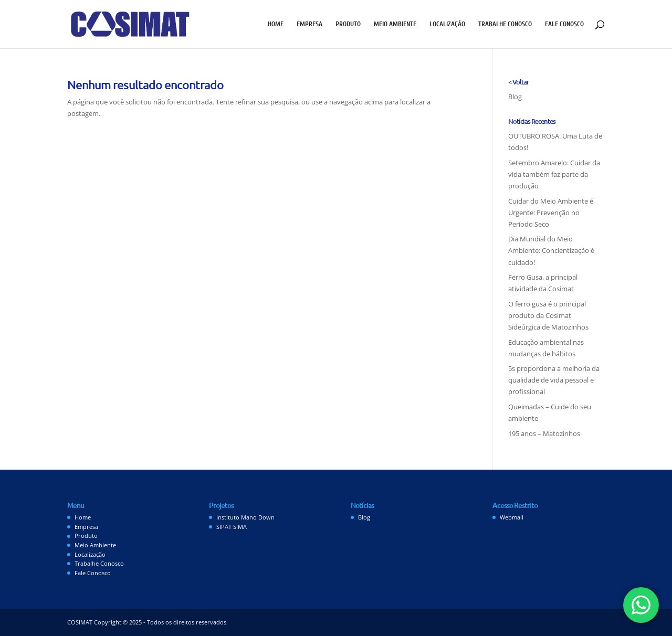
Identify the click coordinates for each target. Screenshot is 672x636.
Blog (515, 97)
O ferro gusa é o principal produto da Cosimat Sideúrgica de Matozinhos (548, 315)
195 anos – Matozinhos (544, 433)
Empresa (309, 24)
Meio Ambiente (395, 24)
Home (276, 24)
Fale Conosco (564, 24)
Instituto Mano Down (245, 517)
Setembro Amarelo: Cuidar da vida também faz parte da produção (554, 174)
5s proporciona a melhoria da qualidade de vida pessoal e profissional (554, 380)
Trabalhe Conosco (505, 24)
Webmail (512, 517)
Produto (348, 24)
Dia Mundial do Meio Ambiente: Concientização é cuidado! (551, 250)
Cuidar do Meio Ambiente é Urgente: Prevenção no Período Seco (551, 213)
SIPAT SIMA (232, 527)
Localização (447, 24)
